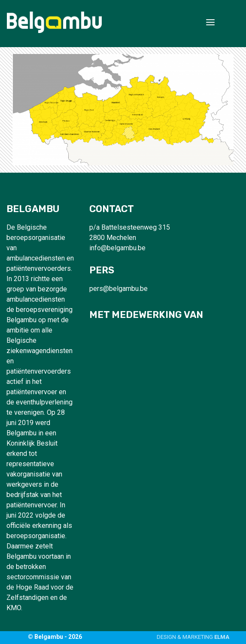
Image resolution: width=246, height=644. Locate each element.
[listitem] (110, 126)
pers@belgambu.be (118, 289)
